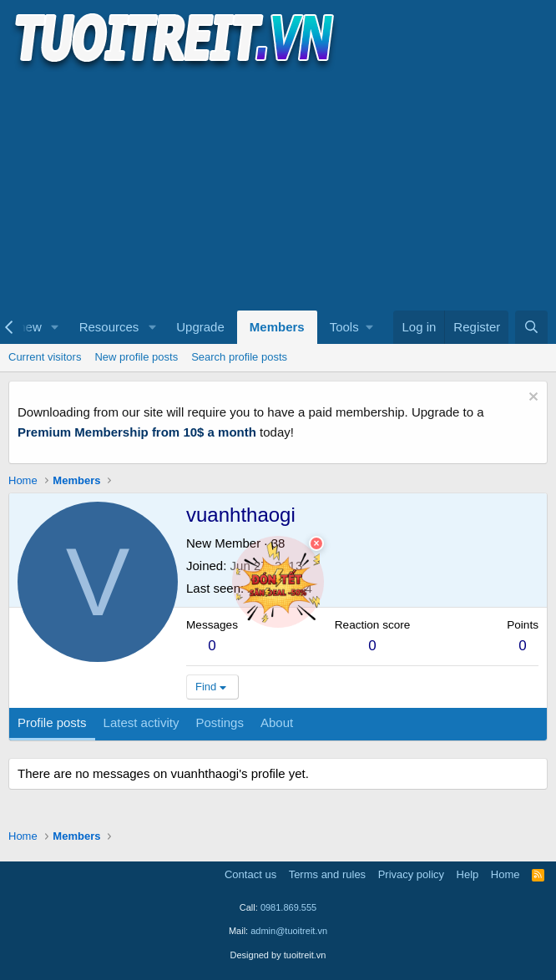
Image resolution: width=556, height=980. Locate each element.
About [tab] (277, 722)
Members (277, 327)
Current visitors (45, 357)
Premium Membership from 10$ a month (137, 432)
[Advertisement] (278, 189)
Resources (109, 327)
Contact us (250, 874)
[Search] (531, 327)
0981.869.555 (288, 907)
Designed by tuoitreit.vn (278, 955)
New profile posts (136, 357)
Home (505, 874)
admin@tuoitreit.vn (289, 931)
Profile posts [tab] (52, 722)
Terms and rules (327, 874)
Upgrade (200, 327)
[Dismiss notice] (531, 399)
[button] (55, 327)
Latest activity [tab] (142, 722)
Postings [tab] (220, 722)
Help (468, 874)
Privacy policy (411, 874)
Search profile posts (239, 357)
